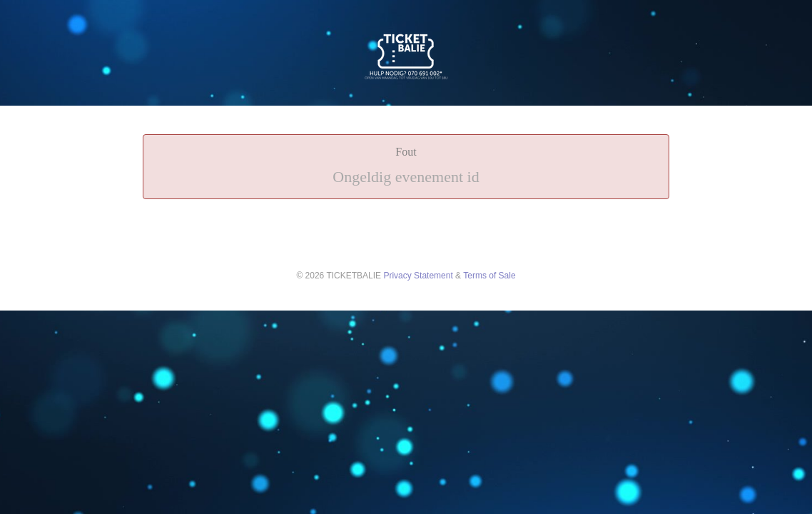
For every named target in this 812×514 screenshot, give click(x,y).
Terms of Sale (489, 276)
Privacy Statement (418, 276)
